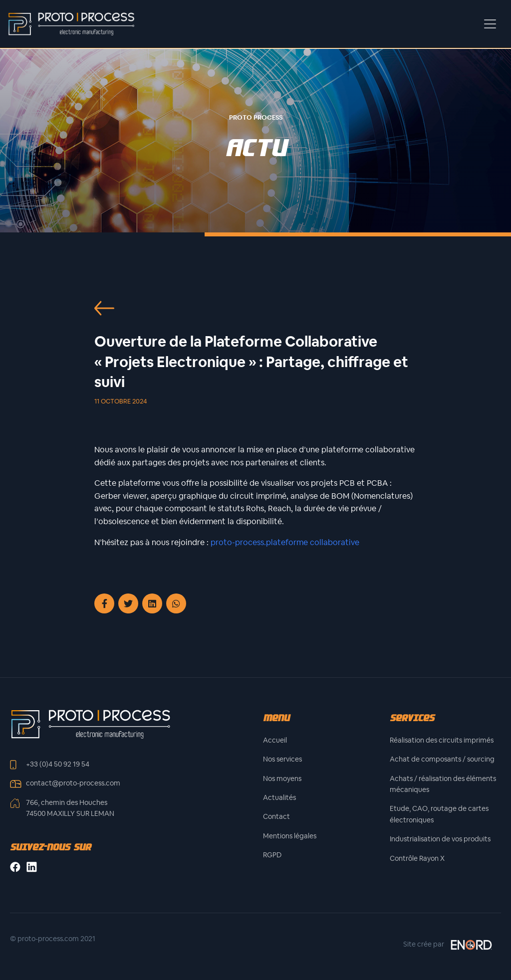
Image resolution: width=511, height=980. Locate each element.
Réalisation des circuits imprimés (442, 740)
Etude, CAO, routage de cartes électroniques (439, 814)
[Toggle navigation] (490, 24)
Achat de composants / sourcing (442, 759)
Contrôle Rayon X (417, 858)
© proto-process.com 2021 (53, 939)
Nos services (282, 759)
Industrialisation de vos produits (440, 839)
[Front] (90, 723)
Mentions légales (290, 836)
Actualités (279, 797)
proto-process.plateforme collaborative (285, 542)
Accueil (275, 740)
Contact (276, 816)
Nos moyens (282, 779)
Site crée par (448, 945)
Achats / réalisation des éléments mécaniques (443, 784)
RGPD (272, 855)
